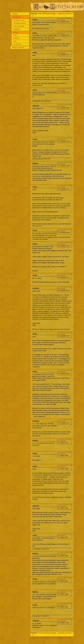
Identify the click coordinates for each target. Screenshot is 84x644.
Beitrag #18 (62, 276)
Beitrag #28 (62, 554)
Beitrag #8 (61, 20)
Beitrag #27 (62, 536)
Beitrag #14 (62, 164)
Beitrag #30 (62, 592)
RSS (70, 638)
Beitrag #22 (62, 421)
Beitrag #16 (62, 231)
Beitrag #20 (62, 334)
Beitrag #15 (62, 187)
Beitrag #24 (62, 454)
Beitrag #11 (62, 90)
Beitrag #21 (62, 372)
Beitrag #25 (62, 467)
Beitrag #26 (62, 506)
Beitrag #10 (62, 53)
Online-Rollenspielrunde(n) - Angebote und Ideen (55, 14)
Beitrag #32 (62, 621)
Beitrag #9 (61, 33)
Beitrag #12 (62, 106)
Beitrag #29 (62, 579)
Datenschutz (46, 638)
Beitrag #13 (62, 140)
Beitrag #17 (62, 244)
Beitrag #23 (62, 441)
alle (33, 16)
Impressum (36, 638)
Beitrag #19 (62, 289)
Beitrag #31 (62, 605)
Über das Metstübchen (59, 638)
